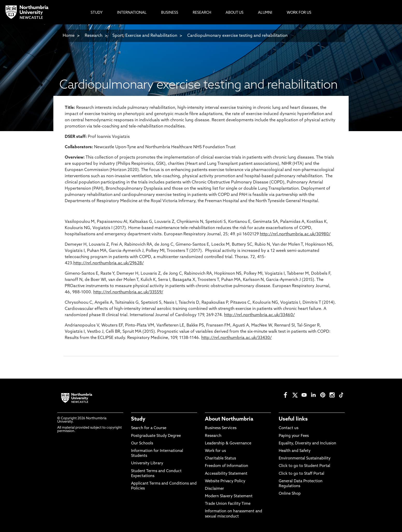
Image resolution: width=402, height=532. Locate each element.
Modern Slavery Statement (229, 496)
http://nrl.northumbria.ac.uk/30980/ (295, 234)
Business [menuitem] (170, 13)
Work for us (215, 451)
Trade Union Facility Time (228, 504)
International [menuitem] (132, 13)
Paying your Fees (294, 436)
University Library (147, 463)
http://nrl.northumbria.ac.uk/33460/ (259, 315)
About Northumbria (229, 419)
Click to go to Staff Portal (301, 474)
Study (138, 419)
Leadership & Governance (228, 444)
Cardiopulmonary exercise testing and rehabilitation (237, 36)
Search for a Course (149, 428)
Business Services (221, 428)
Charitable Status (220, 459)
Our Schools (142, 444)
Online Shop (290, 494)
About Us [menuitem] (235, 13)
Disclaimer (214, 489)
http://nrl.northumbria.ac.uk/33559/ (128, 292)
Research (94, 36)
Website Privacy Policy (225, 481)
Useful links (293, 419)
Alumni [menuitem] (265, 13)
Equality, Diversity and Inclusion (307, 444)
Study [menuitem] (97, 13)
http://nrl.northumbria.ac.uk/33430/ (236, 338)
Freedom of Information (227, 466)
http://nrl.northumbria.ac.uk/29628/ (109, 263)
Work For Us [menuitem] (299, 13)
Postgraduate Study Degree (156, 436)
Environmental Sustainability (305, 459)
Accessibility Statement (226, 474)
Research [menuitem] (202, 13)
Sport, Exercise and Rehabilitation (145, 36)
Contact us (289, 428)
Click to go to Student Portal (304, 466)
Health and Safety (295, 451)
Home (69, 36)
